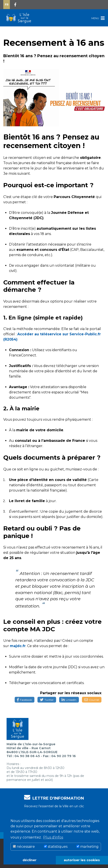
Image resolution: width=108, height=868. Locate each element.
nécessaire (24, 847)
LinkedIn (69, 700)
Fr (7, 5)
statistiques (56, 847)
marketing (88, 847)
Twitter (47, 700)
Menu (98, 18)
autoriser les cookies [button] (82, 860)
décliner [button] (30, 860)
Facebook (25, 700)
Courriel (92, 700)
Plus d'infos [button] (53, 837)
